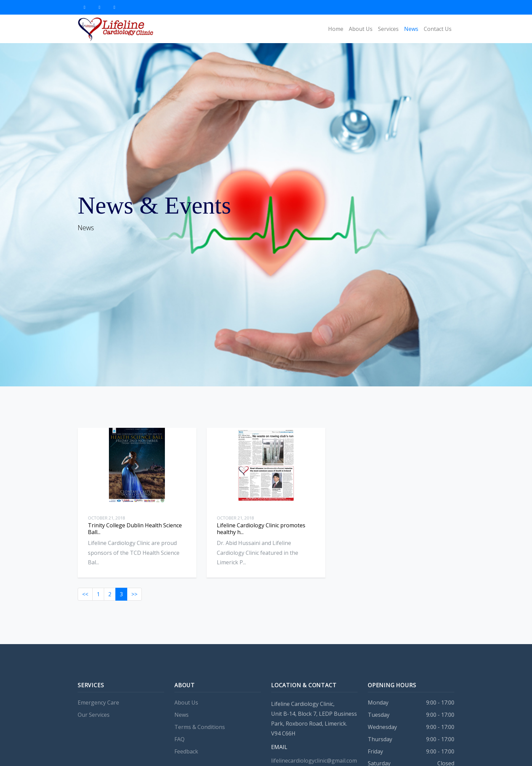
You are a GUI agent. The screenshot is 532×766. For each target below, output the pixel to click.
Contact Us (438, 29)
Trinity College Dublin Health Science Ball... (135, 528)
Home (336, 29)
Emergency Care (98, 714)
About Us (361, 29)
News (411, 29)
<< (85, 606)
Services (388, 29)
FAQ (179, 751)
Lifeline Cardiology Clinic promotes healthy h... (261, 540)
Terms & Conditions (200, 738)
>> (134, 606)
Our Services (94, 726)
